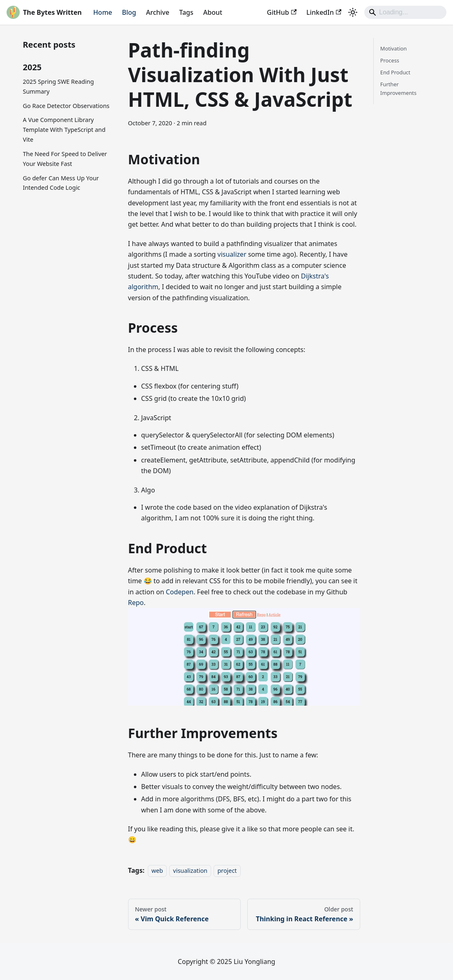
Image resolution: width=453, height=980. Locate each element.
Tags (186, 12)
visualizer (232, 254)
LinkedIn (324, 12)
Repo (136, 603)
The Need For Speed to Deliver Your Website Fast (65, 159)
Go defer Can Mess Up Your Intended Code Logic (61, 183)
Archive (158, 12)
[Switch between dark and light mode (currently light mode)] (353, 12)
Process (390, 60)
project (227, 871)
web (157, 871)
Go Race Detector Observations (66, 106)
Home (103, 12)
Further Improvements (398, 89)
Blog (129, 12)
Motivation (394, 48)
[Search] (405, 12)
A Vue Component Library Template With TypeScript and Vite (64, 130)
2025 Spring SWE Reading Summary (59, 86)
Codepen (180, 592)
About (213, 12)
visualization (190, 871)
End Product (395, 72)
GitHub (282, 12)
